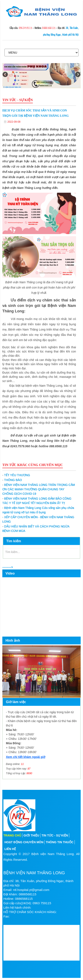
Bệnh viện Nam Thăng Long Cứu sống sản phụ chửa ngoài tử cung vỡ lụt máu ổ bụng (38, 510)
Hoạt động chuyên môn (24, 842)
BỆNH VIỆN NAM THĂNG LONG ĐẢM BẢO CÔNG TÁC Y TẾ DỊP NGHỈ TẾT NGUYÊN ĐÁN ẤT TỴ (37, 501)
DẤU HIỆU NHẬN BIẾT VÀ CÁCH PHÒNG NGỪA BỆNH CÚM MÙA (36, 529)
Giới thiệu (31, 835)
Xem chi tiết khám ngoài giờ (26, 757)
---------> (8, 567)
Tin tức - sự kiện (55, 835)
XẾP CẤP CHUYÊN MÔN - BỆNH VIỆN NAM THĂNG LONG (38, 519)
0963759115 (26, 28)
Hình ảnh (13, 640)
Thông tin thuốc (60, 842)
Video (10, 573)
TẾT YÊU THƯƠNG (16, 475)
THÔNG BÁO (12, 480)
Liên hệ (10, 849)
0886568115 (49, 28)
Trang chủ (12, 835)
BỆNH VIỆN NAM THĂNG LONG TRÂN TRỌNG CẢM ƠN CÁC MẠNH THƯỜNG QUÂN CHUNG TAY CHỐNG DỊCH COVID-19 (39, 489)
